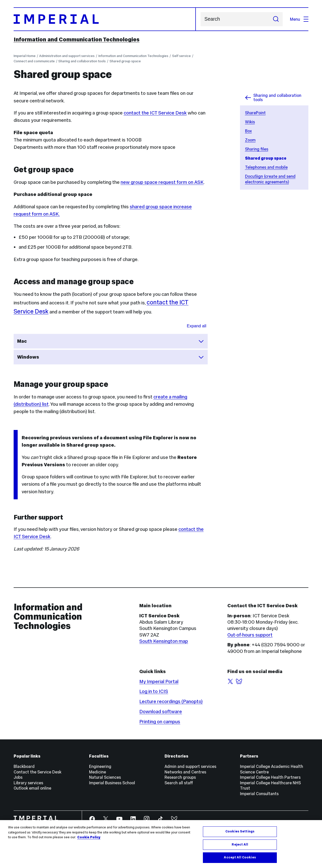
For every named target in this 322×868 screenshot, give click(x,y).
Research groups (180, 777)
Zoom (250, 140)
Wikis (250, 122)
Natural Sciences (105, 777)
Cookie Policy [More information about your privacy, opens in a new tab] (89, 837)
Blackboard (24, 766)
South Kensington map (164, 641)
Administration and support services (67, 56)
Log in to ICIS (154, 691)
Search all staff (179, 783)
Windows (111, 357)
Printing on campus (160, 722)
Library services (28, 783)
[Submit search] (276, 19)
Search (200, 19)
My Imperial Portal (159, 682)
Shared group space (125, 61)
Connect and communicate (34, 61)
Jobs (18, 777)
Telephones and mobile (266, 167)
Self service (181, 56)
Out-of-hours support (250, 635)
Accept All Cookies (240, 857)
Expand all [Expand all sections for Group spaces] (196, 326)
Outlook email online (32, 788)
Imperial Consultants (259, 794)
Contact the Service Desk (37, 772)
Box (248, 131)
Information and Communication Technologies (77, 39)
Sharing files (257, 149)
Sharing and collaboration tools (82, 61)
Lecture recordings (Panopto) (171, 701)
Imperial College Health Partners (270, 777)
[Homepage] (105, 19)
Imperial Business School (112, 783)
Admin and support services (190, 766)
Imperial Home (25, 56)
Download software (161, 712)
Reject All (240, 845)
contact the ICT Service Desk (155, 113)
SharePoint (255, 113)
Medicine (98, 772)
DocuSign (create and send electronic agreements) (270, 179)
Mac (111, 341)
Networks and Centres (185, 772)
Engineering (100, 766)
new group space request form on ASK (162, 182)
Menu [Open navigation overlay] (299, 19)
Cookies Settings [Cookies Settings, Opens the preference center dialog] (240, 831)
